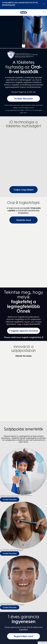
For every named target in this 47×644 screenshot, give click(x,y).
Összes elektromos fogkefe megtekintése (23, 337)
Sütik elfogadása (42, 643)
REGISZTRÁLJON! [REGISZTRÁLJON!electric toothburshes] (9, 5)
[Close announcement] (44, 4)
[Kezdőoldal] (24, 12)
